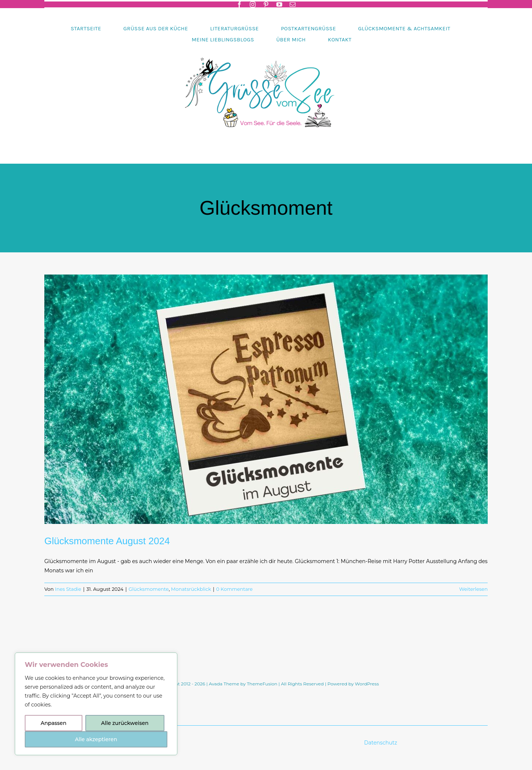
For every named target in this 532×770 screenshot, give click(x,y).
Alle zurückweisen (125, 723)
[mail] (293, 4)
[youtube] (279, 4)
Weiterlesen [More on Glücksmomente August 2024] (473, 589)
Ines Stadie (68, 589)
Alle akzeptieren (96, 739)
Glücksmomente (149, 589)
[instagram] (253, 4)
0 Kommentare (234, 589)
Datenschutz (381, 743)
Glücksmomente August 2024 (107, 541)
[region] (96, 704)
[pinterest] (266, 4)
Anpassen (54, 723)
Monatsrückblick (191, 589)
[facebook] (239, 4)
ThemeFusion (262, 684)
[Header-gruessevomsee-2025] (266, 48)
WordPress (367, 684)
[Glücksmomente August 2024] (266, 399)
